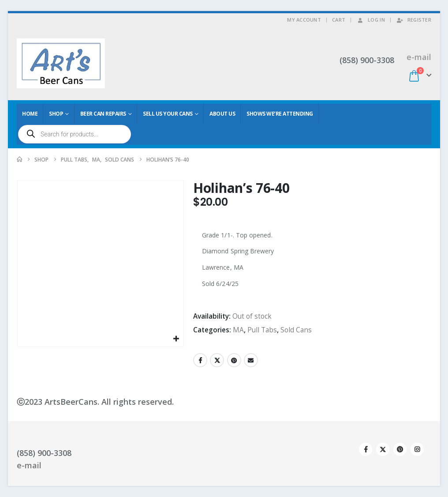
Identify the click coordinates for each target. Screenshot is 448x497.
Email (251, 360)
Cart (339, 20)
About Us (222, 114)
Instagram (417, 449)
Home (30, 114)
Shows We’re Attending (280, 114)
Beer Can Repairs (103, 114)
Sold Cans (296, 330)
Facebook (200, 360)
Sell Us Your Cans (168, 114)
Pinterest (234, 360)
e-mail (419, 57)
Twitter (217, 360)
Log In (371, 20)
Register (414, 20)
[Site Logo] (61, 63)
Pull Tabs (262, 330)
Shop (56, 114)
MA (238, 330)
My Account (304, 20)
